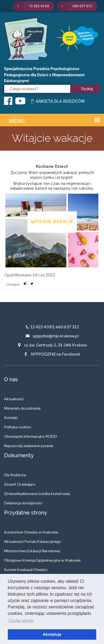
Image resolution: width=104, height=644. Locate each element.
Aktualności (14, 399)
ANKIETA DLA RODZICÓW (57, 101)
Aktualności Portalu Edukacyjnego (32, 541)
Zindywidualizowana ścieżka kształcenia (37, 494)
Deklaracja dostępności (23, 503)
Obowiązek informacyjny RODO (31, 436)
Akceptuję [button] (52, 634)
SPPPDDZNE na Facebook (52, 354)
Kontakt (11, 418)
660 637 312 (67, 327)
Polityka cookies (18, 427)
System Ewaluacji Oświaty (26, 569)
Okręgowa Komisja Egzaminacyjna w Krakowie (42, 560)
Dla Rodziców (15, 475)
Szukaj (87, 89)
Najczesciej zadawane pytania (29, 446)
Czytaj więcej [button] (21, 621)
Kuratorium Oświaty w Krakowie (31, 532)
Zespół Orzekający (20, 484)
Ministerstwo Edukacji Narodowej (32, 551)
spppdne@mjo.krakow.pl (52, 336)
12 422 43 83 (42, 327)
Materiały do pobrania (22, 408)
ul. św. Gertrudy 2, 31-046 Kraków (52, 345)
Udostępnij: (13, 285)
